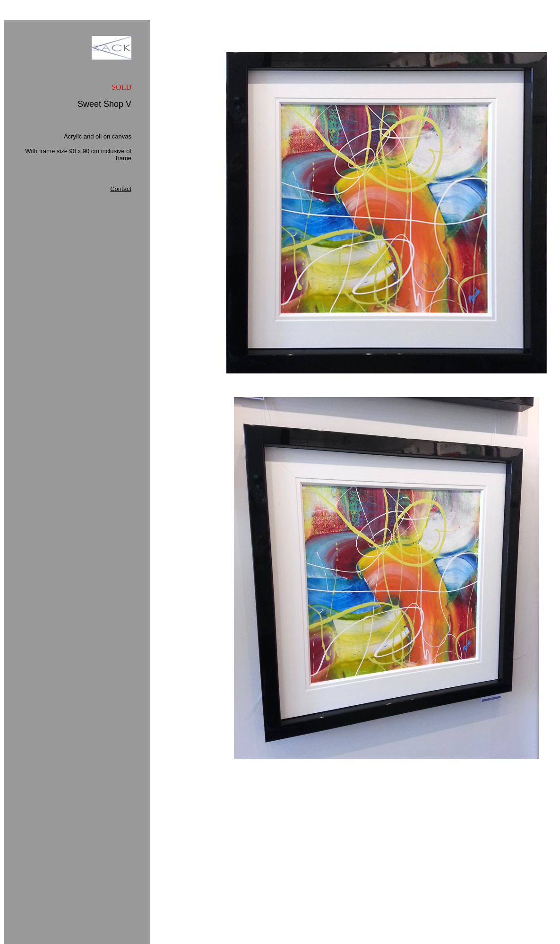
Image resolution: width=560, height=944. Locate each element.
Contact (121, 189)
